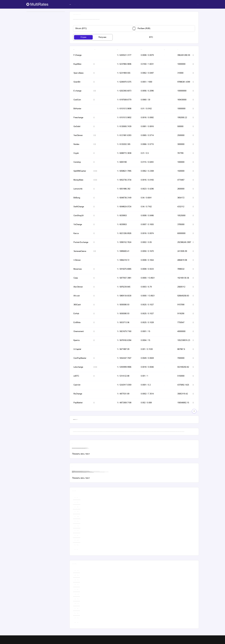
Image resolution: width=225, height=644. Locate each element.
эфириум (77, 473)
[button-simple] (82, 55)
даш (78, 473)
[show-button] (194, 411)
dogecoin (77, 473)
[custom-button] (103, 28)
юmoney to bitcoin (91, 472)
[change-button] (134, 28)
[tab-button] (83, 37)
